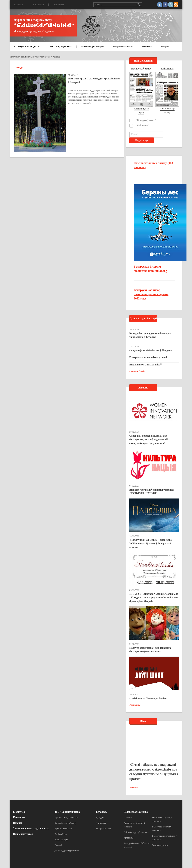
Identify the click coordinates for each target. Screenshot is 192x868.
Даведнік (100, 818)
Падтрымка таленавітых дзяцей (148, 357)
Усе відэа (134, 788)
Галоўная (19, 5)
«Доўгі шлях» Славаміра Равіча (148, 698)
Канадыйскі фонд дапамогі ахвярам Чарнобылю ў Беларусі (150, 335)
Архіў (141, 113)
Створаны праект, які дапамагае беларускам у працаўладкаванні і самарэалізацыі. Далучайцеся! (149, 439)
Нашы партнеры (23, 834)
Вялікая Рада (61, 834)
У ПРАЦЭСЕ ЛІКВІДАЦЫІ (27, 47)
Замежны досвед (160, 845)
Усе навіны (135, 705)
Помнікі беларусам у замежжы (35, 57)
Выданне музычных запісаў (145, 365)
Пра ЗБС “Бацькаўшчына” (67, 818)
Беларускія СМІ (103, 829)
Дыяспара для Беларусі (93, 47)
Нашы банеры (61, 840)
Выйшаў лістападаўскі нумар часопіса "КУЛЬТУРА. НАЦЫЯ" (152, 492)
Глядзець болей (137, 371)
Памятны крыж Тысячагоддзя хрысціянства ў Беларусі (94, 80)
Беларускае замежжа (123, 47)
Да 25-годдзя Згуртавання (67, 851)
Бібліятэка (38, 5)
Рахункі (58, 845)
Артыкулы (101, 823)
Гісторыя (128, 818)
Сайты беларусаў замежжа (136, 832)
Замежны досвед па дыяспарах (31, 828)
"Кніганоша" (143, 125)
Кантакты (59, 5)
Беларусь (165, 47)
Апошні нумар (141, 109)
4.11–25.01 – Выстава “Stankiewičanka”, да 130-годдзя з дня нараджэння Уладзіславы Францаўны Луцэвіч (154, 598)
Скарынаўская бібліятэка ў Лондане (150, 350)
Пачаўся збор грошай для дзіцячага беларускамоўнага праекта (150, 650)
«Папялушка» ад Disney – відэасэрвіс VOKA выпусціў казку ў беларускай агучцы (151, 544)
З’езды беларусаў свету (66, 823)
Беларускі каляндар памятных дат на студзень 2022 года (151, 294)
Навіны (17, 823)
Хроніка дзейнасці (63, 829)
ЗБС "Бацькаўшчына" (61, 47)
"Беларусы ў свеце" (146, 120)
